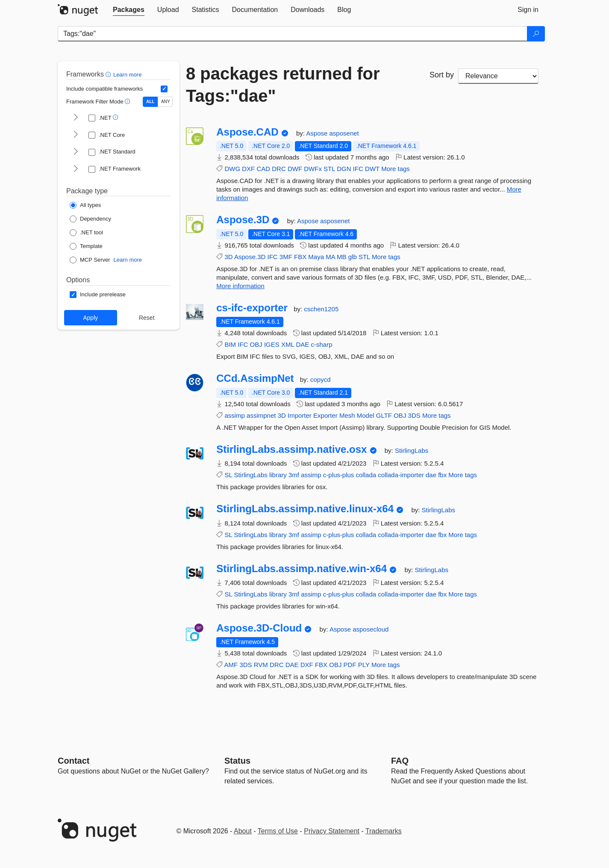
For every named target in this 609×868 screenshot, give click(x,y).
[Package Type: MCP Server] (90, 260)
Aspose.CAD (247, 132)
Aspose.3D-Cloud (259, 628)
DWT (372, 169)
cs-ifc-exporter (252, 308)
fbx (442, 475)
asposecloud (371, 629)
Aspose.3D (243, 220)
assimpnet (261, 415)
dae (431, 475)
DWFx (313, 169)
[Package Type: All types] (85, 205)
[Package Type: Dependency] (90, 219)
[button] (109, 74)
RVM (261, 665)
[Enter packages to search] (293, 34)
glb (353, 257)
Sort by (442, 75)
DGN (344, 169)
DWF (295, 169)
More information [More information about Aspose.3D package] (240, 286)
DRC (279, 169)
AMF (231, 665)
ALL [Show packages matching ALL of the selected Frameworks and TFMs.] (150, 102)
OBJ (256, 344)
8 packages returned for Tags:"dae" (283, 85)
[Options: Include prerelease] (98, 295)
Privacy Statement (332, 831)
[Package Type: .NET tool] (86, 233)
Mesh (347, 415)
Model (366, 415)
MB (342, 257)
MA (330, 257)
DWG (232, 169)
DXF (248, 169)
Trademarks (384, 831)
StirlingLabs (412, 450)
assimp (235, 415)
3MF (286, 257)
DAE (302, 344)
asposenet (344, 133)
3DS (414, 415)
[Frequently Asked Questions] (400, 761)
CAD (263, 169)
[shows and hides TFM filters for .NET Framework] (76, 169)
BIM (230, 344)
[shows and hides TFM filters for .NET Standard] (76, 152)
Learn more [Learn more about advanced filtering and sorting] (127, 75)
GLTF (384, 415)
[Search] (536, 34)
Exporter (325, 415)
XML (288, 344)
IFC (358, 169)
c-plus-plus (339, 475)
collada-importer (401, 475)
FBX (300, 257)
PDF (350, 665)
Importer (300, 415)
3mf (294, 475)
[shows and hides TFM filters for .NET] (76, 118)
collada (366, 475)
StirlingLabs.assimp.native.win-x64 (302, 569)
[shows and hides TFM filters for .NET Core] (76, 135)
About (243, 831)
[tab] (129, 10)
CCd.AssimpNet (255, 378)
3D (228, 257)
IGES (272, 344)
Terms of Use (278, 831)
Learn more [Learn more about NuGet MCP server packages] (128, 260)
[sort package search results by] (498, 76)
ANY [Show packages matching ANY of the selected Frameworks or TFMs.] (166, 102)
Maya (316, 257)
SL (228, 475)
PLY (364, 665)
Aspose (318, 133)
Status (237, 761)
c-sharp (321, 344)
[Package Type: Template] (86, 246)
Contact (74, 761)
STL (329, 169)
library (278, 475)
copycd (321, 379)
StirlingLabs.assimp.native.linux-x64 (305, 509)
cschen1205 (321, 309)
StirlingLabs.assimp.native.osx (291, 449)
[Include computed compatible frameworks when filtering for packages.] (164, 89)
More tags (396, 169)
